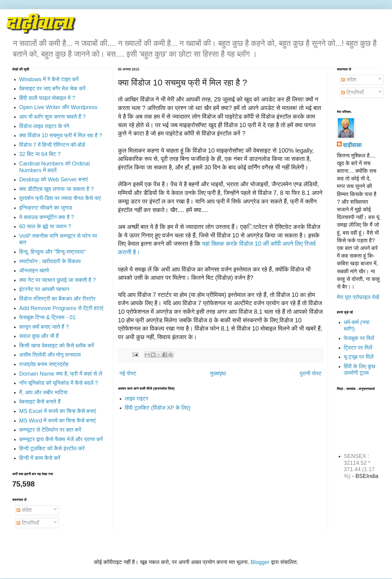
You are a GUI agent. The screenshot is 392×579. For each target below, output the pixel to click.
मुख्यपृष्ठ (218, 373)
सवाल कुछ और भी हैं (39, 336)
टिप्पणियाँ (28, 523)
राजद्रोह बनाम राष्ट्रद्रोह (44, 364)
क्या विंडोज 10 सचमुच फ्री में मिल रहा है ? (61, 135)
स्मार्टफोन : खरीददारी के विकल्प (50, 261)
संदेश (24, 510)
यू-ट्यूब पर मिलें (359, 357)
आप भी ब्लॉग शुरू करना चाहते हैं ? (53, 117)
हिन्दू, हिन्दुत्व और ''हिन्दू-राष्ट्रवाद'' (53, 252)
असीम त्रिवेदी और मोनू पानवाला (50, 355)
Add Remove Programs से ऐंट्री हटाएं (61, 308)
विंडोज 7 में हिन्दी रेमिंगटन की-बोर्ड (52, 145)
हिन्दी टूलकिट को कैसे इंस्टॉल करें (52, 448)
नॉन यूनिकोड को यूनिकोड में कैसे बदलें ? (59, 383)
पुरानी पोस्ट (311, 373)
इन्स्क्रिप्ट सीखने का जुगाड (46, 208)
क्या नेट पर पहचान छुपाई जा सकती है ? (58, 280)
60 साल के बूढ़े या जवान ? (45, 226)
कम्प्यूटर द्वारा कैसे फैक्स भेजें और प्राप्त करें (61, 439)
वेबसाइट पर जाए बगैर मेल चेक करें (53, 89)
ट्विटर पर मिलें (358, 348)
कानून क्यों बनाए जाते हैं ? (44, 327)
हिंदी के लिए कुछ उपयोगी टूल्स (360, 370)
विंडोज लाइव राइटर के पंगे (44, 126)
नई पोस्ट (128, 373)
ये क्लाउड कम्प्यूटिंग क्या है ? (47, 217)
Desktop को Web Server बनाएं (54, 180)
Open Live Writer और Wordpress (58, 107)
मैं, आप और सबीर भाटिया (43, 392)
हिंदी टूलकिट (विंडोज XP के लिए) (158, 408)
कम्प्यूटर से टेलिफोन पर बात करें (50, 430)
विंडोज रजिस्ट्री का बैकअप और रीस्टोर (57, 299)
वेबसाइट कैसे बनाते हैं (40, 402)
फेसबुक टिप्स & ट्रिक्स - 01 (47, 317)
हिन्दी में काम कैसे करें (40, 458)
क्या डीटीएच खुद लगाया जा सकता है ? (57, 189)
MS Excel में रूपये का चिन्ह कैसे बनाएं (58, 411)
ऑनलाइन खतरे (34, 271)
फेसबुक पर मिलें (359, 338)
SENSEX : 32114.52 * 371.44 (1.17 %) (359, 466)
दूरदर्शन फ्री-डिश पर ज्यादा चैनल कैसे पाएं (60, 198)
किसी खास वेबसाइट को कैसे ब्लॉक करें (57, 346)
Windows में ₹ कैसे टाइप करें (49, 79)
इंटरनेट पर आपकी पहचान (44, 289)
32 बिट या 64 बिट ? (40, 154)
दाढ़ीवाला (352, 145)
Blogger (260, 562)
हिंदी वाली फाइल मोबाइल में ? (47, 98)
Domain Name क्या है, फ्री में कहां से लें (61, 374)
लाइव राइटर (137, 399)
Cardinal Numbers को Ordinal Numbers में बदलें (55, 167)
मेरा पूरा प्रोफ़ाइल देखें (358, 297)
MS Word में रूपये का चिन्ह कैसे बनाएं (57, 421)
